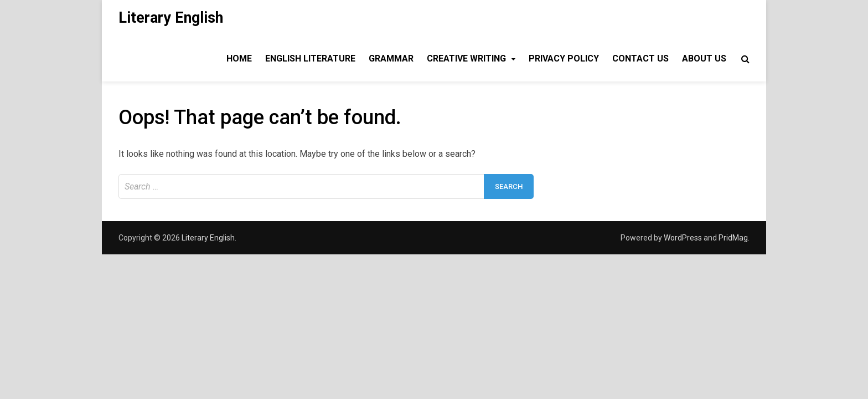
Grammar (391, 58)
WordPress (683, 238)
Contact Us (640, 58)
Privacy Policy (564, 58)
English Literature (310, 58)
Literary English (171, 18)
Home (239, 58)
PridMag (733, 238)
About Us (704, 58)
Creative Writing (466, 58)
